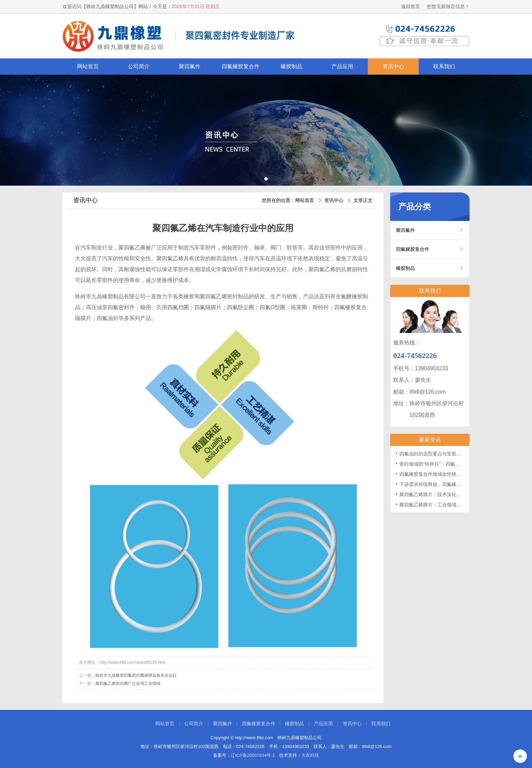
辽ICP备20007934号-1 (253, 755)
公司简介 (139, 66)
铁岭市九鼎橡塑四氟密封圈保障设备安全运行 (136, 675)
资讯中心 (393, 66)
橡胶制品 (291, 66)
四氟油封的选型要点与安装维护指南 (437, 454)
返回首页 (411, 6)
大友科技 (310, 755)
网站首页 (88, 66)
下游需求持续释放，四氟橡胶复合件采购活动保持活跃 (456, 484)
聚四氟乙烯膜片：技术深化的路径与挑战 (442, 494)
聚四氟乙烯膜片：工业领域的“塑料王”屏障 (444, 505)
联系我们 (444, 66)
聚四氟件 (190, 66)
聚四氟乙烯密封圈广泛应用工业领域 (128, 683)
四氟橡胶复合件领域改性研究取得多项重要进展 (449, 474)
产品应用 (342, 66)
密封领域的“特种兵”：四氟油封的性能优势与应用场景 (455, 464)
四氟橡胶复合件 (241, 66)
